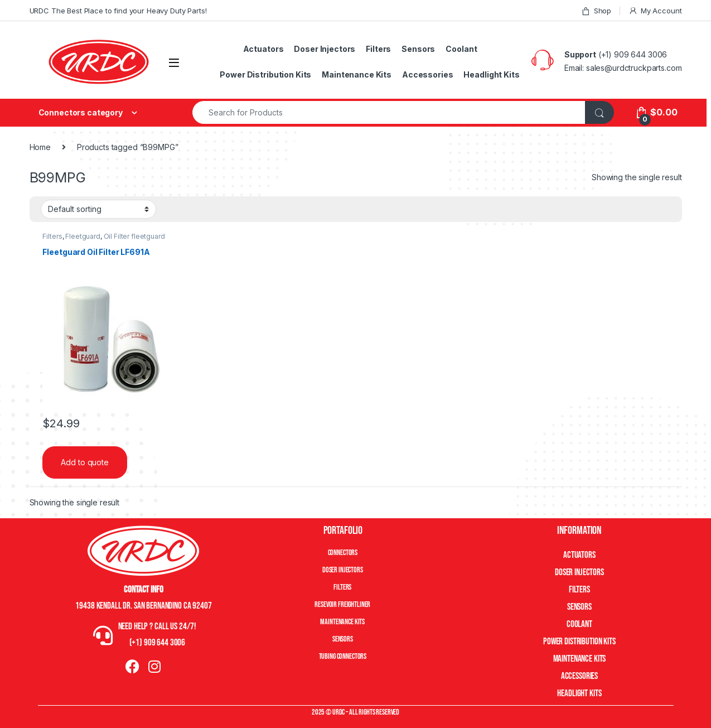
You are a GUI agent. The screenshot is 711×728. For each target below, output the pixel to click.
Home (40, 147)
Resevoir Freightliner (342, 604)
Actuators (263, 49)
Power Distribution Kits (265, 74)
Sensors (418, 49)
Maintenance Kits (357, 74)
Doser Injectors (325, 49)
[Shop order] (98, 209)
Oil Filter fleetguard (134, 236)
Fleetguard (83, 236)
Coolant (461, 49)
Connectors (343, 553)
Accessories (427, 74)
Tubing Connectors (343, 656)
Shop (596, 11)
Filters (378, 49)
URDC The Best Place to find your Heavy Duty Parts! (118, 11)
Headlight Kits (491, 74)
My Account (655, 11)
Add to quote (84, 462)
